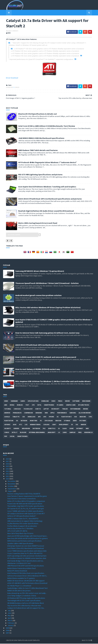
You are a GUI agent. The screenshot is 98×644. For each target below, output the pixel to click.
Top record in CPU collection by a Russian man (24, 606)
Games (23, 401)
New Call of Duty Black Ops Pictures (20, 534)
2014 (8, 469)
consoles (17, 409)
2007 (8, 633)
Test (27, 405)
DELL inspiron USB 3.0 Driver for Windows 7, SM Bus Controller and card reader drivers (53, 382)
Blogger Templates (30, 641)
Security (7, 429)
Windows (39, 413)
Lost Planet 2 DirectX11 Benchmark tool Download (26, 549)
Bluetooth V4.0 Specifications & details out (35, 114)
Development (64, 425)
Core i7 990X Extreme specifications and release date (27, 551)
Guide (71, 429)
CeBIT (54, 425)
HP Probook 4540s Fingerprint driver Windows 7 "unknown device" (45, 163)
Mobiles (20, 405)
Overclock (31, 417)
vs (72, 425)
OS (17, 421)
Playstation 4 (66, 417)
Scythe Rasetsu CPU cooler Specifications (23, 524)
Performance (62, 413)
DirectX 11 (52, 429)
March (10, 621)
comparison (28, 413)
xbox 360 (58, 421)
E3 (59, 429)
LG (59, 433)
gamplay (72, 433)
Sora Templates (16, 641)
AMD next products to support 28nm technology (25, 521)
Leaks (65, 433)
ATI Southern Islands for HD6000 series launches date (27, 559)
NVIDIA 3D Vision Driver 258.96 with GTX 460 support (26, 581)
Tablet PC (16, 417)
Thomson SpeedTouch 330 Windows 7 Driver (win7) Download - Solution (47, 284)
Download (7, 88)
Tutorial (8, 409)
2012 (8, 474)
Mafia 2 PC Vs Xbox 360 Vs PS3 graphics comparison (26, 502)
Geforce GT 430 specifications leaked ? (22, 516)
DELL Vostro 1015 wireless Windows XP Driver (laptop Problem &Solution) (48, 308)
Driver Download (9, 78)
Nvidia (12, 405)
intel (39, 405)
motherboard (75, 409)
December (12, 482)
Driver (14, 88)
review (85, 409)
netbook (24, 421)
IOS (77, 425)
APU (39, 417)
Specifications (33, 401)
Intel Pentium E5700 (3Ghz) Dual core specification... (26, 574)
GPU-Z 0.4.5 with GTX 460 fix (17, 531)
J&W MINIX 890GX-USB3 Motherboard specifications (38, 138)
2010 (8, 479)
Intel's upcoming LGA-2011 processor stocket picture (27, 556)
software (76, 401)
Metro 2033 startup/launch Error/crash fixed (35, 223)
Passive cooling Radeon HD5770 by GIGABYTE (24, 494)
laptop (46, 409)
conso (7, 433)
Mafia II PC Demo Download (17, 571)
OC (58, 417)
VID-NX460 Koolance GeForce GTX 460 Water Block (26, 603)
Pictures (83, 421)
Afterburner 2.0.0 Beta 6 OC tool (19, 564)
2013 (8, 472)
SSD (75, 417)
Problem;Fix (17, 413)
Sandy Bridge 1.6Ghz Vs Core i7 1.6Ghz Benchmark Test (27, 589)
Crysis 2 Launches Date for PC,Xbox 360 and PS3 (25, 554)
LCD (26, 425)
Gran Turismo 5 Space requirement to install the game (27, 497)
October (11, 487)
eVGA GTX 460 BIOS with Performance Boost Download (27, 584)
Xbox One (83, 417)
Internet (80, 429)
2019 (8, 459)
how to (38, 409)
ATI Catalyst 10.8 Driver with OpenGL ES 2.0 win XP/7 (26, 514)
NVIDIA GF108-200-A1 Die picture (19, 591)
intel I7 (14, 433)
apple (52, 413)
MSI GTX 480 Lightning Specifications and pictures (37, 175)
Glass (65, 429)
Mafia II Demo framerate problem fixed (21, 569)
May (9, 616)
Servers (16, 429)
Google (7, 417)
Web (87, 429)
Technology (28, 409)
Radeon (83, 425)
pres (80, 433)
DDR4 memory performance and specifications (24, 541)
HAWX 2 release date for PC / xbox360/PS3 (23, 519)
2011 (8, 477)
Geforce (7, 425)
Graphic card (71, 405)
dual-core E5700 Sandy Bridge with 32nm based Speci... (28, 536)
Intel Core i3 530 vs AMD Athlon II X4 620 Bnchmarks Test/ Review (44, 126)
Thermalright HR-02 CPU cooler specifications (24, 601)
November (12, 484)
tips (90, 417)
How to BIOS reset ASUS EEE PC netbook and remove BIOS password (46, 357)
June (10, 613)
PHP (6, 437)
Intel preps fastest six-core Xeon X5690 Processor (26, 546)
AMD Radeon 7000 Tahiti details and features (35, 151)
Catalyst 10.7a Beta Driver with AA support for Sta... (26, 608)
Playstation (9, 421)
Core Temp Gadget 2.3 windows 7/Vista (22, 596)
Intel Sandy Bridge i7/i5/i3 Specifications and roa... (26, 561)
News (6, 401)
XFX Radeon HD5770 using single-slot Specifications (26, 599)
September (12, 489)
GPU (45, 417)
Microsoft (55, 409)
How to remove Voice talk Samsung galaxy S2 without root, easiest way (47, 333)
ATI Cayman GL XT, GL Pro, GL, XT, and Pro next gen (26, 509)
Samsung (73, 413)
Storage (67, 421)
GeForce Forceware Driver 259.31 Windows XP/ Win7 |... (27, 576)
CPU (33, 405)
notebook (36, 429)
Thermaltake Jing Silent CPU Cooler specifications (26, 507)
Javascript (52, 433)
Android (7, 413)
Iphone (51, 417)
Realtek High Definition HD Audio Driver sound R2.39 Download (43, 211)
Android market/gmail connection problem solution (38, 296)
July (9, 611)
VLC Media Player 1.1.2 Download (19, 586)
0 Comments (11, 31)
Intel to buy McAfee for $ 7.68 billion (20, 529)
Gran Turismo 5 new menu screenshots (22, 499)
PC (41, 421)
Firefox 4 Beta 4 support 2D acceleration (22, 526)
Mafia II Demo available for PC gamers (21, 579)
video (53, 401)
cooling (46, 425)
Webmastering (35, 425)
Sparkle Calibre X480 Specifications (20, 544)
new (46, 413)
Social (12, 437)
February (11, 623)
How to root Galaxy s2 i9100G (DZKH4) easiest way (38, 370)
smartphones (49, 405)
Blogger (23, 433)
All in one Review (85, 413)
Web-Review (26, 429)
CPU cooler (49, 421)
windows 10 (88, 433)
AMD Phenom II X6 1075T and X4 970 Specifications (26, 566)
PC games (60, 405)
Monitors (34, 421)
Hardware (14, 401)
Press (60, 401)
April (10, 618)
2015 (8, 467)
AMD (6, 405)
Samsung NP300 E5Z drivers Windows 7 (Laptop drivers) (40, 272)
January (11, 626)
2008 (8, 631)
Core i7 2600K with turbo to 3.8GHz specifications (25, 511)
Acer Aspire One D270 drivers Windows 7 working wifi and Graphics (44, 187)
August (10, 492)
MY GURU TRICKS (84, 405)
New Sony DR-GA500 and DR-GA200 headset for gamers (28, 539)
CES (24, 417)
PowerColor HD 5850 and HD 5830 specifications (25, 504)
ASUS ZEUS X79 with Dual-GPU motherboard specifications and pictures (47, 199)
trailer (65, 409)
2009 (8, 628)
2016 (8, 464)
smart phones (22, 437)
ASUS (15, 425)
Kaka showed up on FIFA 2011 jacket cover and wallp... (27, 594)
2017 (8, 462)
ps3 (44, 429)
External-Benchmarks (37, 433)
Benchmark (86, 401)
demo (75, 421)
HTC (21, 425)
